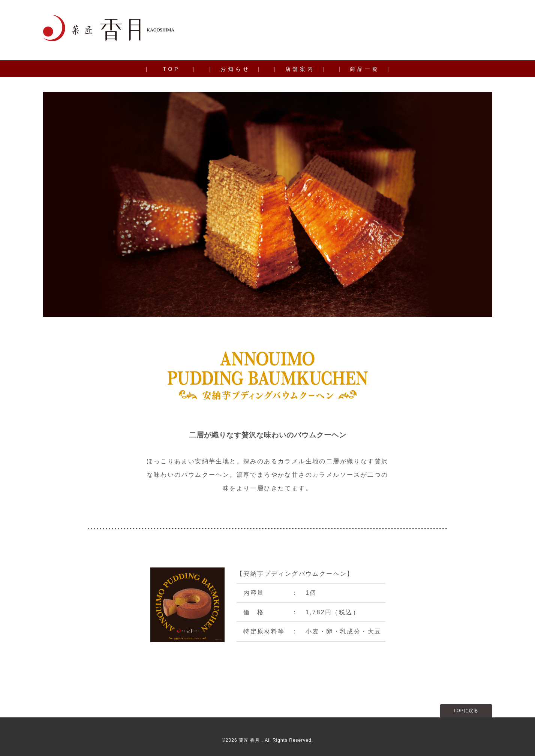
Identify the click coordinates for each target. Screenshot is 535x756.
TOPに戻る (466, 711)
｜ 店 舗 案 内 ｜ (299, 69)
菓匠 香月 (250, 740)
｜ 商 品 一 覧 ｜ (364, 69)
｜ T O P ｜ (170, 69)
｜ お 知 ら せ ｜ (234, 69)
